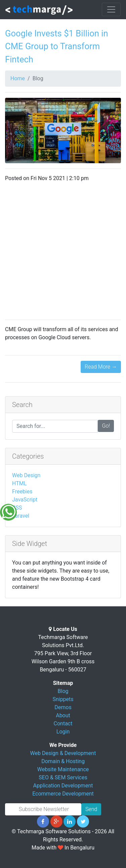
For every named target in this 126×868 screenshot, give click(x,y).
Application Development (63, 786)
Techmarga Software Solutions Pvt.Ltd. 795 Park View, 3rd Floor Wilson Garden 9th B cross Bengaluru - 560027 (63, 653)
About (63, 715)
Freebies (22, 491)
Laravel (21, 516)
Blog (63, 691)
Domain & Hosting (63, 761)
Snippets (63, 699)
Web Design (26, 475)
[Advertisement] (63, 251)
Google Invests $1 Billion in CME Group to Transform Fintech (57, 46)
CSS (17, 508)
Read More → (101, 367)
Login (63, 732)
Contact (63, 724)
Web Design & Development (63, 753)
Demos (63, 707)
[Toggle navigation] (111, 9)
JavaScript (25, 500)
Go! (106, 426)
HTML (19, 483)
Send (91, 809)
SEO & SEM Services (63, 777)
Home (18, 78)
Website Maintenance (63, 769)
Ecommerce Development (63, 794)
